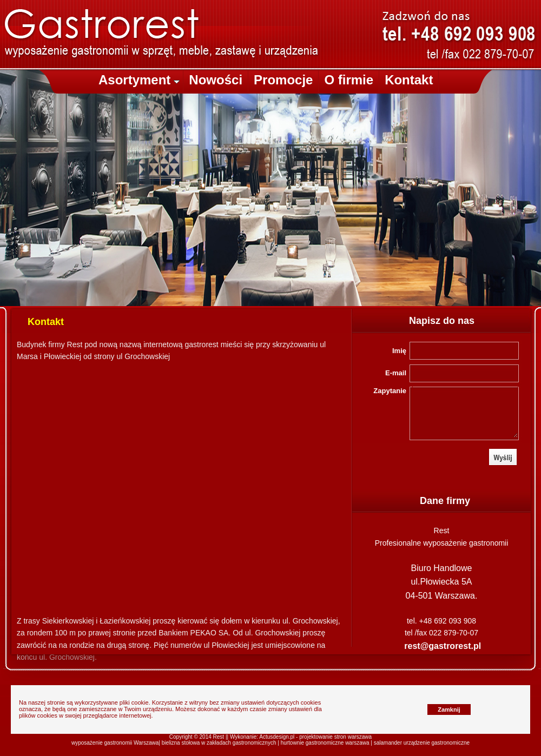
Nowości (216, 80)
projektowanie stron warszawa (335, 737)
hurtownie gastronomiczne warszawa (325, 743)
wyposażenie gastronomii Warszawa (115, 743)
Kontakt (409, 80)
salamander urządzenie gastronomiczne (422, 743)
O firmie (349, 80)
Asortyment (139, 80)
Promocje (283, 80)
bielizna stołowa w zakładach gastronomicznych (219, 743)
